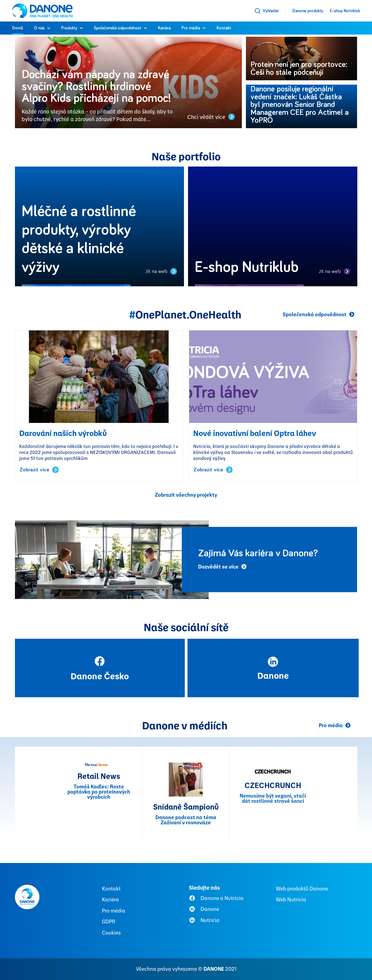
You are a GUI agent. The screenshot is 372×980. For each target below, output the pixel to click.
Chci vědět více (211, 117)
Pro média (191, 28)
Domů (18, 28)
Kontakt (224, 28)
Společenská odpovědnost (118, 28)
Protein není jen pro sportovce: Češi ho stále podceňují (299, 69)
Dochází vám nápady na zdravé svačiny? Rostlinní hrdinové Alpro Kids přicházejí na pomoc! (100, 87)
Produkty (69, 28)
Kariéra (164, 28)
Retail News (99, 860)
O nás (39, 28)
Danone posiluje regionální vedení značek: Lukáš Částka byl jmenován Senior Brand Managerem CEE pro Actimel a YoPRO (300, 105)
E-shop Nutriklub (345, 11)
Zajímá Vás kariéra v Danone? (258, 553)
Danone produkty (308, 11)
